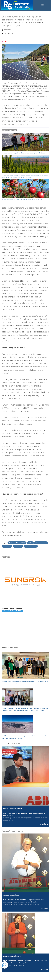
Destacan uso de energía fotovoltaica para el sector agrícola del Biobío (23, 153)
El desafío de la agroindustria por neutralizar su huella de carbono (22, 199)
